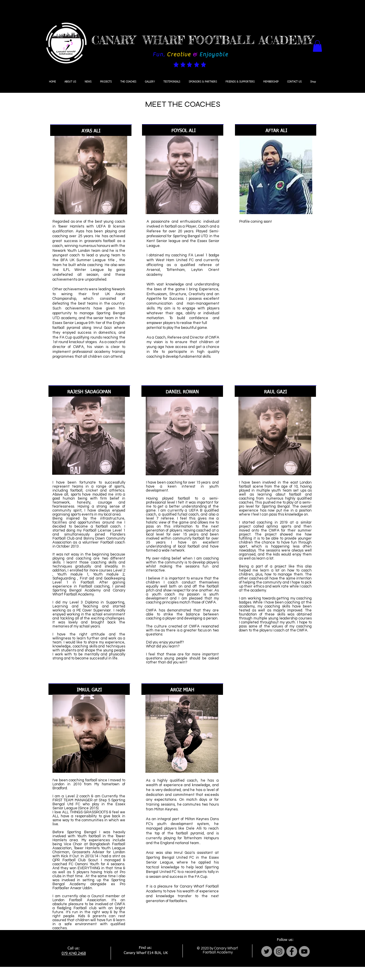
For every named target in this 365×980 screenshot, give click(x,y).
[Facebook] (292, 951)
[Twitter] (267, 951)
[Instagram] (279, 951)
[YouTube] (304, 951)
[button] (317, 46)
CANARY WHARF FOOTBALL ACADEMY (202, 40)
